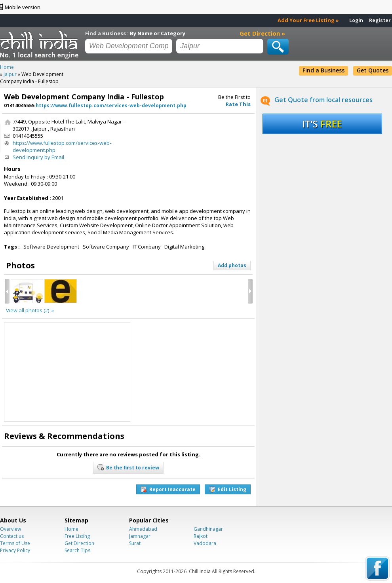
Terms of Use (15, 543)
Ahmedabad (143, 529)
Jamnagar (140, 536)
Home (71, 529)
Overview (10, 529)
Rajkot (201, 536)
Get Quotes (373, 70)
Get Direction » (262, 33)
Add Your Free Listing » (308, 20)
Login (356, 20)
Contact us (12, 536)
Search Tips (77, 550)
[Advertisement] (168, 143)
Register (380, 20)
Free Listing (77, 536)
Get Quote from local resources (323, 100)
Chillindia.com (41, 45)
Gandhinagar (208, 529)
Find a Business (323, 70)
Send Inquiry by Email (38, 157)
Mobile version (23, 7)
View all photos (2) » (30, 310)
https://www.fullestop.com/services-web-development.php (111, 105)
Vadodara (205, 543)
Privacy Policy (15, 550)
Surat (135, 543)
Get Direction (79, 543)
